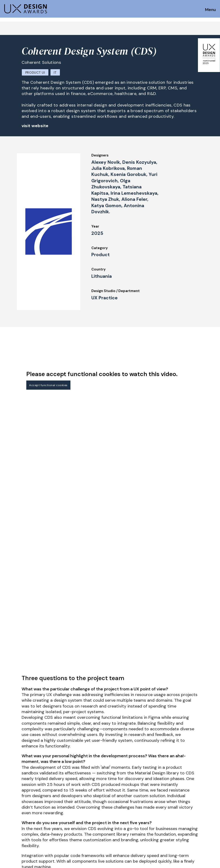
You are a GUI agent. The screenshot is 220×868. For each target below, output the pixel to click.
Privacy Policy (189, 813)
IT (55, 73)
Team (95, 826)
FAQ (7, 822)
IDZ (136, 807)
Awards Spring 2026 (107, 807)
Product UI (35, 73)
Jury (50, 807)
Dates (8, 815)
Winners (54, 826)
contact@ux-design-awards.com (45, 846)
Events (96, 813)
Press (182, 807)
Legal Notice (145, 820)
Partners (141, 826)
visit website (35, 126)
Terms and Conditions (196, 820)
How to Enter (15, 809)
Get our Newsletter (196, 779)
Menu (210, 10)
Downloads (143, 813)
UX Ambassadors (61, 820)
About (96, 820)
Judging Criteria (60, 813)
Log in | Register (191, 826)
